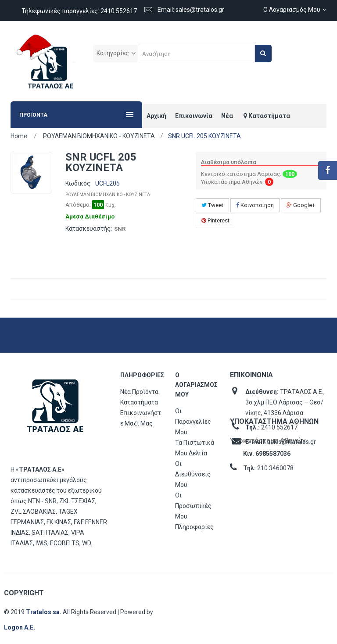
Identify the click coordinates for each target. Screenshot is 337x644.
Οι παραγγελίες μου (193, 422)
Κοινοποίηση (255, 205)
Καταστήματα (139, 402)
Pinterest (215, 220)
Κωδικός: (79, 183)
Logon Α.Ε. (20, 627)
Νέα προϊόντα (139, 392)
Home (19, 136)
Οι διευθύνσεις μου (193, 474)
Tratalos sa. (44, 612)
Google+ (301, 205)
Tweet (212, 205)
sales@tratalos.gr (292, 442)
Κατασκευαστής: (89, 229)
